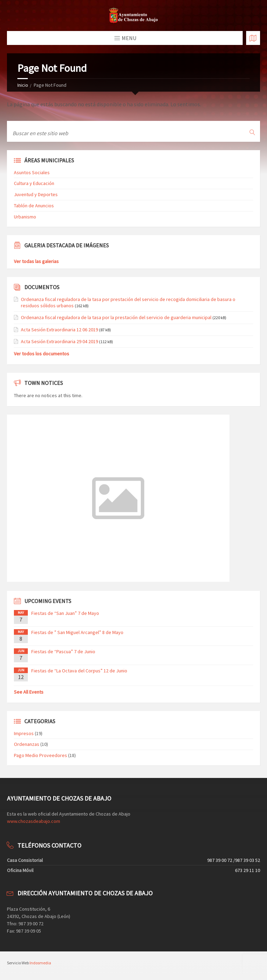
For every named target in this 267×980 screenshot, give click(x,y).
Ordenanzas (27, 744)
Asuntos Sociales (32, 172)
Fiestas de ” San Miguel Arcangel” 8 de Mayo (77, 632)
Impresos (24, 733)
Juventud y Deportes (36, 194)
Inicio (23, 85)
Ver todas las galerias (36, 261)
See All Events (29, 692)
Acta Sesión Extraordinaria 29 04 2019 (59, 341)
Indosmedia (40, 963)
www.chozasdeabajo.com (34, 821)
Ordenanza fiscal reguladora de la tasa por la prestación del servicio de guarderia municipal (116, 317)
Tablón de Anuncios (34, 206)
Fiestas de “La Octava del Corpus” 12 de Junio (79, 671)
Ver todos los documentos (42, 354)
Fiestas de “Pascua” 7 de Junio (63, 651)
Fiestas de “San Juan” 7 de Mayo (65, 613)
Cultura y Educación (34, 183)
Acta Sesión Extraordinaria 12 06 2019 (59, 330)
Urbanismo (25, 217)
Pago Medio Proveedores (41, 755)
